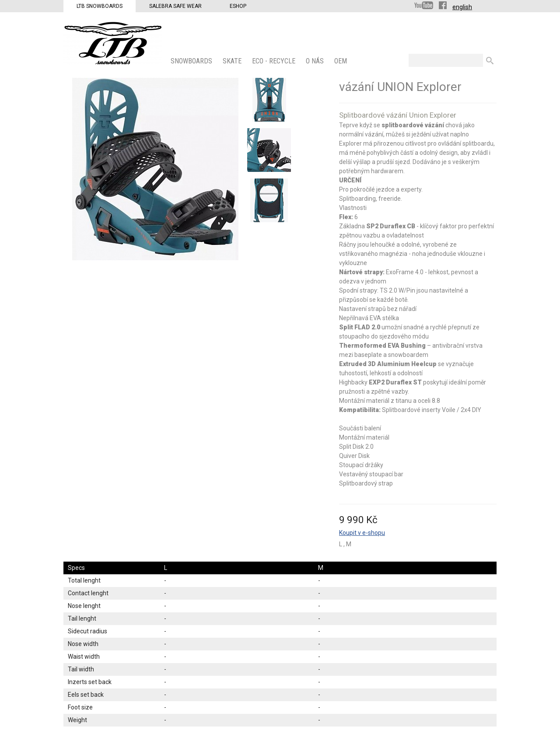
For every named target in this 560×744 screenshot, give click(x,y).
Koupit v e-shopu (362, 533)
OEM (341, 61)
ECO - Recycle (275, 61)
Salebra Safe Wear (175, 6)
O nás (316, 61)
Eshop (238, 6)
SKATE (233, 61)
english (462, 7)
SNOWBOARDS (192, 61)
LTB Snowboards (100, 6)
